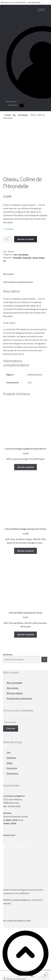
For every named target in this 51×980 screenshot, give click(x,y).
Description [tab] (9, 274)
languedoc (27, 258)
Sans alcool (12, 768)
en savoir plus (34, 2)
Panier (43, 973)
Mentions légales (15, 693)
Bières (10, 763)
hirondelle (17, 258)
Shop (6, 975)
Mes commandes (14, 683)
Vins (14, 115)
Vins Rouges (23, 115)
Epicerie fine (12, 773)
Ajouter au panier (26, 239)
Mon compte (13, 688)
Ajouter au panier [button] (26, 467)
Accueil (8, 115)
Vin (4, 261)
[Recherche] (44, 659)
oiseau (35, 258)
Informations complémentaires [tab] (18, 282)
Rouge (42, 258)
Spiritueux (11, 758)
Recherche (8, 655)
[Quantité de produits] (8, 239)
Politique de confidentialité (19, 698)
